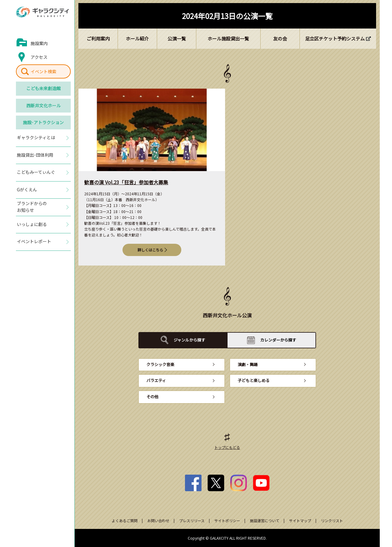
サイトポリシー (227, 520)
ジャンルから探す (189, 340)
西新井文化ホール (43, 105)
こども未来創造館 (43, 88)
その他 (152, 397)
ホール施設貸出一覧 (228, 38)
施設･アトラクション (43, 122)
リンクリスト (332, 520)
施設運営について (265, 520)
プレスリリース (192, 520)
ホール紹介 (137, 38)
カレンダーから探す (278, 340)
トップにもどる (227, 447)
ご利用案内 (98, 38)
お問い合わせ (158, 520)
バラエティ (156, 380)
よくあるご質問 (125, 520)
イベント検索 (43, 71)
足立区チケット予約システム (335, 38)
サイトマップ (300, 520)
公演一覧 (177, 38)
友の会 (280, 38)
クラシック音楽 (160, 364)
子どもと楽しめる (254, 380)
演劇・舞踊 (248, 364)
